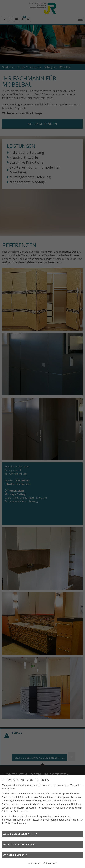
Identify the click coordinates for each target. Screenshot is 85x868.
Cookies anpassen (15, 855)
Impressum (34, 863)
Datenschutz (50, 863)
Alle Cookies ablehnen (19, 844)
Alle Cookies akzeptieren (20, 834)
